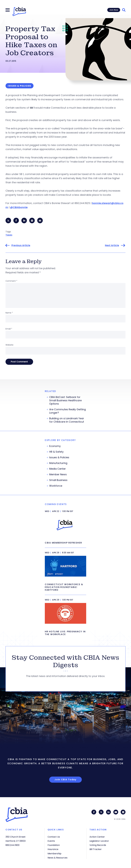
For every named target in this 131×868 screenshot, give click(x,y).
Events (51, 841)
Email (9, 329)
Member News (58, 474)
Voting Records (98, 845)
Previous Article (21, 245)
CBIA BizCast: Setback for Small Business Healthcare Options (65, 400)
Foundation (54, 845)
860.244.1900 (12, 845)
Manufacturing (58, 463)
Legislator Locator (99, 841)
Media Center (58, 469)
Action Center (97, 837)
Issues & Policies (59, 457)
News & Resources (58, 858)
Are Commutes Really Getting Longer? (67, 411)
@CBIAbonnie (19, 207)
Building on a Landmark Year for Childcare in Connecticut (67, 420)
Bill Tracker (96, 849)
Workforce (56, 486)
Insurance (53, 849)
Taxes (9, 235)
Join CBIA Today (65, 780)
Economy (55, 446)
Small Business (58, 480)
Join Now (114, 10)
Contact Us (54, 837)
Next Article (112, 245)
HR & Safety (56, 452)
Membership (54, 854)
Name (9, 313)
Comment (11, 281)
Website (9, 345)
